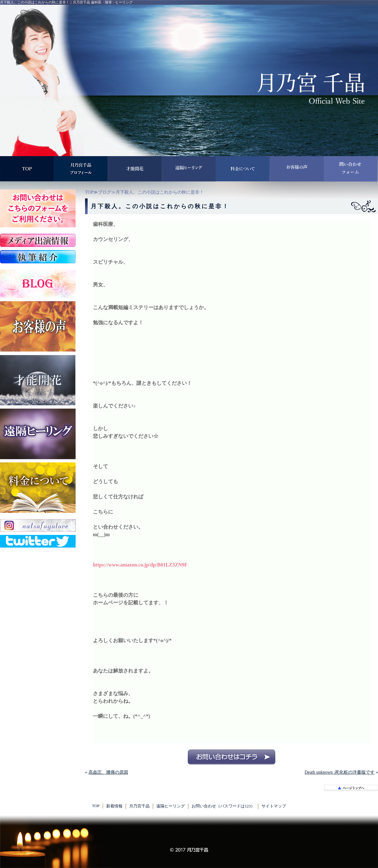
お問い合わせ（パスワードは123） (223, 806)
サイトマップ (274, 806)
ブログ (105, 192)
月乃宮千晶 (139, 806)
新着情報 (114, 806)
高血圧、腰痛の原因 (108, 772)
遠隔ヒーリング (171, 806)
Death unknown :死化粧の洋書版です (340, 772)
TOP (89, 192)
